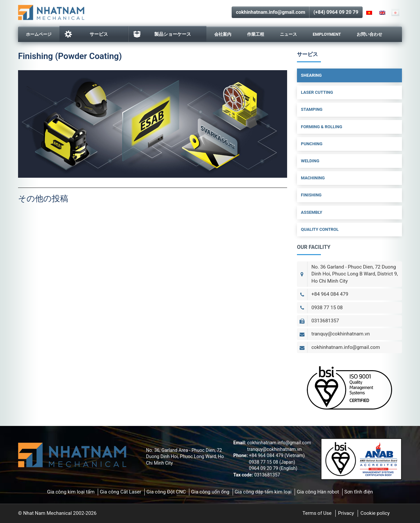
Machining (313, 178)
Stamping (312, 109)
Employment (327, 34)
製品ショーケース (162, 34)
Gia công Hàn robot (318, 492)
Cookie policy (375, 513)
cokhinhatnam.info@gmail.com (271, 12)
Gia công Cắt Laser (120, 492)
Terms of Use (317, 513)
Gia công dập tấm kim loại (263, 492)
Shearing (311, 75)
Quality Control (320, 229)
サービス (86, 34)
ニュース (288, 34)
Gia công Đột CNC (166, 492)
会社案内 (223, 34)
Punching (312, 144)
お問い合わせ (369, 34)
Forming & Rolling (322, 127)
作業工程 (256, 34)
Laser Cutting (317, 92)
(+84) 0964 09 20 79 (336, 12)
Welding (310, 161)
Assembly (312, 212)
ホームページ (39, 34)
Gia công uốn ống (210, 492)
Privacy (346, 513)
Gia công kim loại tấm (71, 492)
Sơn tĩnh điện (358, 492)
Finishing (311, 195)
